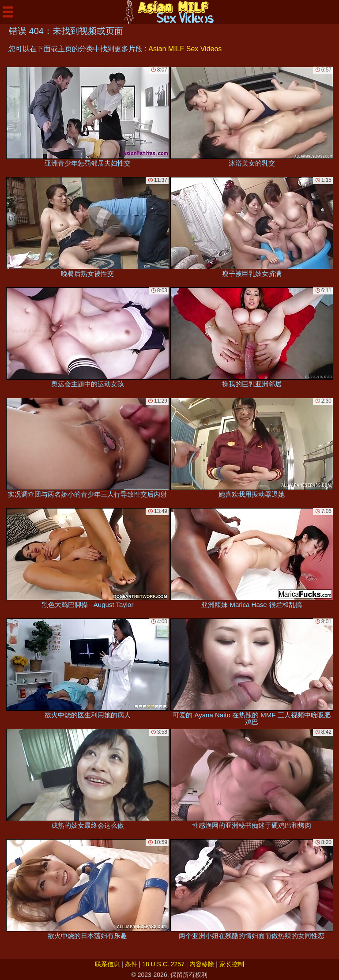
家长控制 (232, 964)
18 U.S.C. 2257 (163, 964)
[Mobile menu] (8, 12)
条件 (131, 964)
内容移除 (202, 964)
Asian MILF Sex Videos (185, 49)
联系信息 (107, 964)
